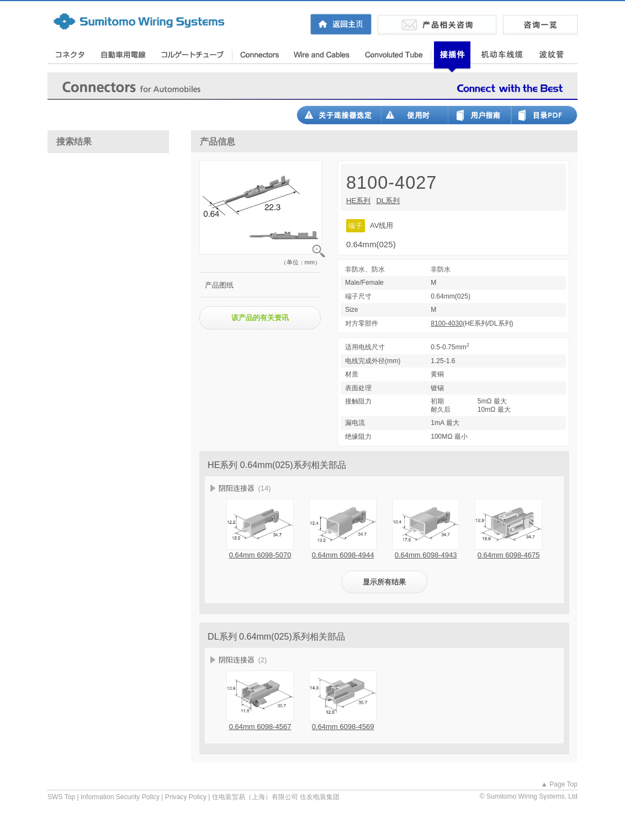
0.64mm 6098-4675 (509, 555)
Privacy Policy (186, 797)
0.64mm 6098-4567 (260, 727)
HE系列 (358, 201)
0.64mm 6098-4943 (426, 555)
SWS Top (61, 797)
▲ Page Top (559, 784)
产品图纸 (219, 285)
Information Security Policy (120, 797)
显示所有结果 (384, 582)
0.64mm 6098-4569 (343, 727)
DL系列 (388, 201)
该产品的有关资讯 (260, 318)
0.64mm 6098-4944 (343, 555)
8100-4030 (447, 323)
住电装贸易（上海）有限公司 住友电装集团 (276, 797)
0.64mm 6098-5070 (260, 555)
